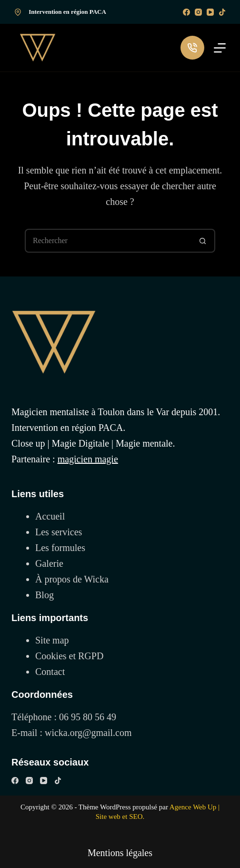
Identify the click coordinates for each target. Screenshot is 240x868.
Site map (52, 640)
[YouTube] (210, 12)
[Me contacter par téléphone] (192, 48)
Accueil (50, 516)
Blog (45, 595)
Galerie (49, 563)
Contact (50, 672)
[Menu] (220, 48)
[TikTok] (222, 12)
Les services (59, 532)
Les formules (60, 548)
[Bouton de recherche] (203, 241)
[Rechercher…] (108, 241)
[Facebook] (186, 12)
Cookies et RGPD (69, 656)
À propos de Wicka (72, 579)
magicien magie (88, 459)
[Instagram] (198, 12)
